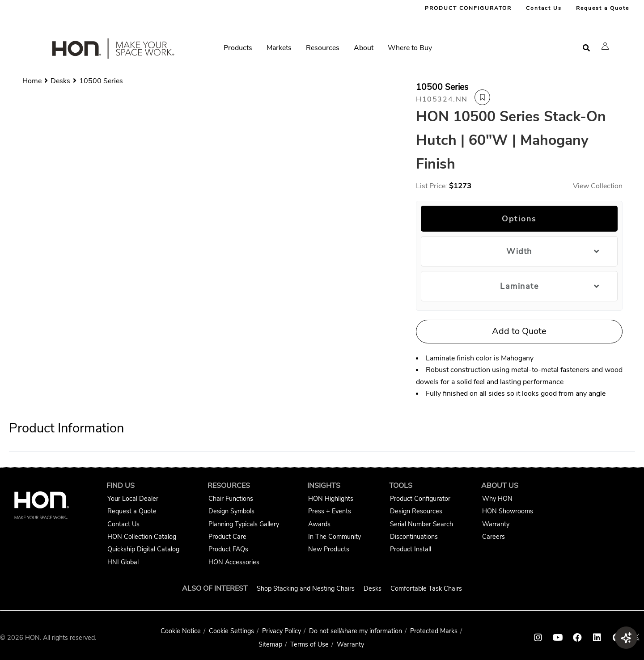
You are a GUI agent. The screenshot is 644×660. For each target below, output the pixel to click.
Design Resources (416, 511)
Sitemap (270, 644)
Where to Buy (410, 48)
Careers (494, 537)
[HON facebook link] (577, 638)
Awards (319, 524)
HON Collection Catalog (142, 537)
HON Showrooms (508, 511)
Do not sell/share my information (356, 631)
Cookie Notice (181, 631)
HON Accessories (234, 562)
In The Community (335, 537)
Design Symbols (231, 511)
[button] (605, 46)
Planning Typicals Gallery (244, 524)
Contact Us (544, 8)
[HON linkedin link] (597, 638)
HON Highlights (331, 499)
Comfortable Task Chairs (426, 588)
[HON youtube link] (558, 638)
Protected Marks (434, 631)
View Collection (598, 186)
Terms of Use (309, 644)
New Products (329, 549)
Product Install (411, 549)
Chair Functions (231, 499)
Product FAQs (228, 549)
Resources (323, 48)
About (364, 48)
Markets (279, 48)
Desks (373, 588)
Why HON (497, 499)
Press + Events (330, 511)
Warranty (496, 524)
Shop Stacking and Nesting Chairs (306, 588)
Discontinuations (414, 537)
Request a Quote (603, 8)
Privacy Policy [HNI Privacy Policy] (282, 631)
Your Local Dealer (133, 499)
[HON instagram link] (538, 638)
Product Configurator (420, 499)
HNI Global (123, 562)
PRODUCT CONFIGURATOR (468, 8)
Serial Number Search (422, 524)
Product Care (227, 537)
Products (238, 48)
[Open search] (586, 48)
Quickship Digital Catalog (143, 549)
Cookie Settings (231, 631)
